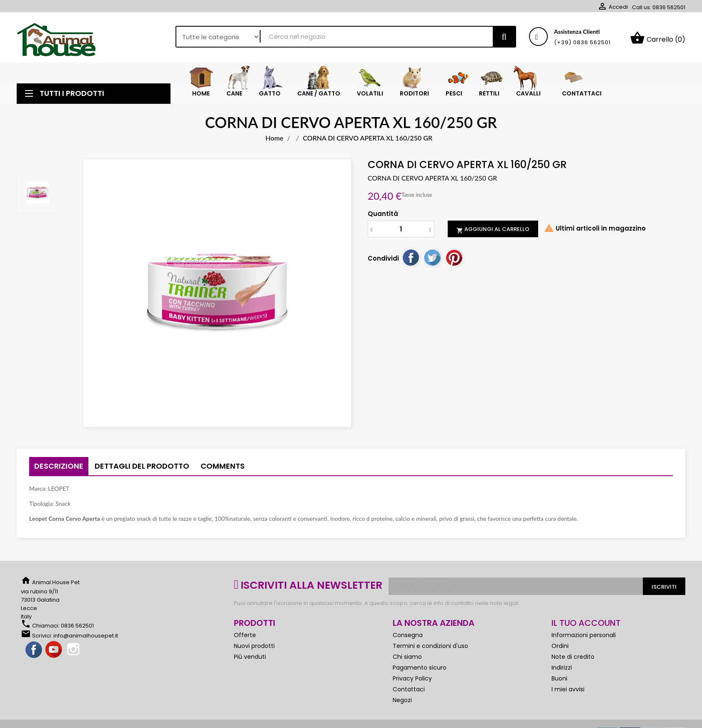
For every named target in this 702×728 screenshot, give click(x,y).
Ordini (560, 649)
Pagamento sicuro (420, 671)
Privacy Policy (412, 682)
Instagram (74, 653)
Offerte (245, 638)
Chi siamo (407, 660)
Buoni (559, 682)
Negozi (402, 703)
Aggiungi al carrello (493, 233)
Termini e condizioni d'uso (430, 649)
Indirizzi (562, 671)
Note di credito (573, 660)
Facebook (34, 653)
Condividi (411, 261)
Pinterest (454, 261)
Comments (223, 469)
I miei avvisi (568, 693)
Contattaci (409, 693)
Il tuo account (586, 626)
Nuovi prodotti (254, 649)
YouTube (54, 653)
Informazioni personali (584, 638)
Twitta (432, 261)
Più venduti (250, 660)
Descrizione (59, 469)
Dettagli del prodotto (142, 469)
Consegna (408, 638)
